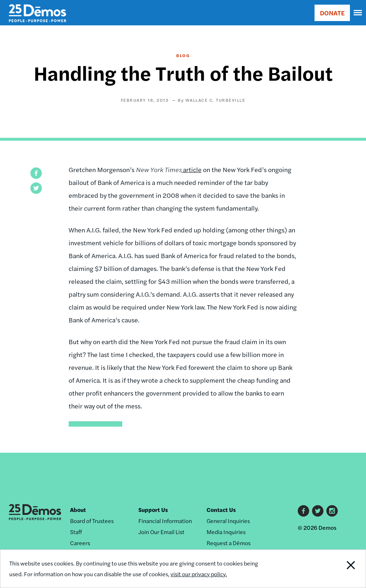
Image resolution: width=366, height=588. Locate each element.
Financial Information (165, 521)
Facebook (303, 511)
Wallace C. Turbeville (216, 100)
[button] (36, 173)
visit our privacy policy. (199, 574)
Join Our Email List (161, 532)
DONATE (332, 13)
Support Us (153, 510)
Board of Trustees (92, 521)
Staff (76, 532)
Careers (80, 543)
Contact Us (221, 510)
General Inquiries (228, 521)
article (192, 169)
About (78, 510)
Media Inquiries (226, 532)
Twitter (318, 511)
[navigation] (358, 13)
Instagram (332, 511)
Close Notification (332, 569)
